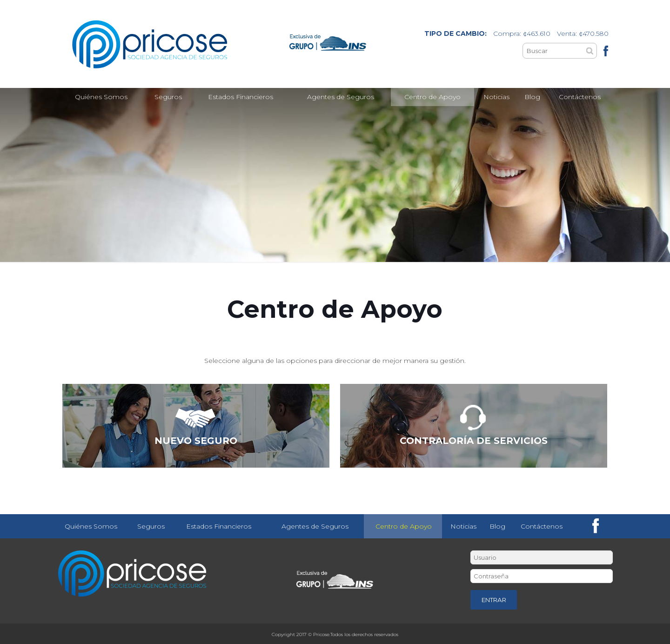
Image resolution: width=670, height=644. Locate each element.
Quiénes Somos (91, 526)
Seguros (151, 526)
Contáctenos (542, 526)
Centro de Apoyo (404, 526)
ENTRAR (494, 600)
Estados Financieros (219, 526)
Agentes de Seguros (315, 526)
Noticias (463, 526)
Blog (497, 526)
